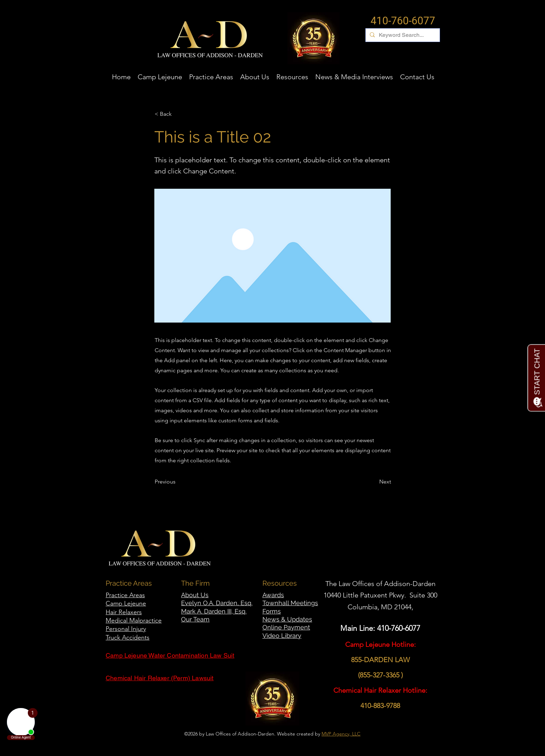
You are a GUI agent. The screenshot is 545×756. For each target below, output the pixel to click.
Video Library (282, 636)
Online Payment (286, 627)
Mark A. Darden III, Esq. (214, 611)
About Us (195, 595)
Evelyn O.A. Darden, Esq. (217, 603)
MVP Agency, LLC (341, 734)
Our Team (195, 619)
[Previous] (178, 482)
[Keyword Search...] (402, 35)
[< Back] (178, 114)
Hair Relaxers (124, 612)
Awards (273, 595)
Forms (272, 611)
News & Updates (287, 619)
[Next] (374, 482)
